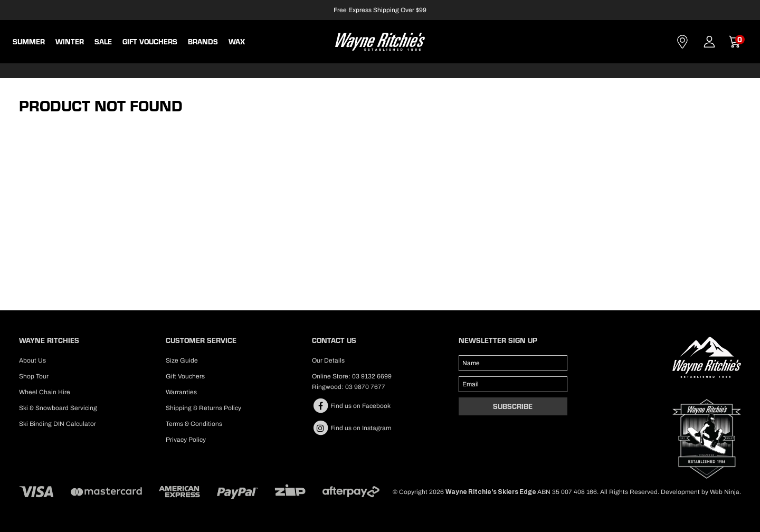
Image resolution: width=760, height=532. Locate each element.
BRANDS (203, 42)
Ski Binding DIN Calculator (58, 424)
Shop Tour (34, 376)
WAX (237, 42)
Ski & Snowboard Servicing (58, 408)
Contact (682, 42)
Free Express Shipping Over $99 (380, 10)
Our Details (328, 360)
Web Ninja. (725, 492)
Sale (103, 42)
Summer (29, 42)
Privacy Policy (186, 440)
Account (709, 42)
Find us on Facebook (351, 406)
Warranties (181, 392)
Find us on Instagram (351, 428)
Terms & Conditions (194, 424)
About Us (32, 360)
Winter (70, 42)
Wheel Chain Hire (45, 392)
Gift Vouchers (150, 42)
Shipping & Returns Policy (203, 408)
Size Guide (182, 360)
